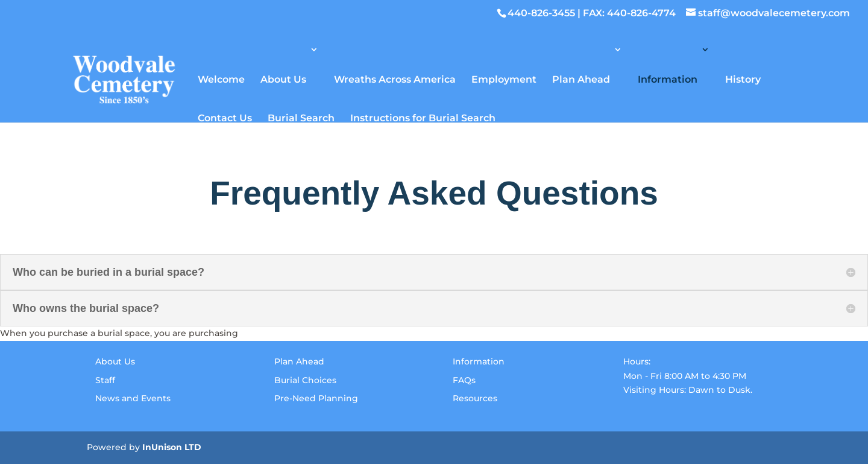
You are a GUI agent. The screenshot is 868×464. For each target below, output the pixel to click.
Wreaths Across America (395, 79)
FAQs (464, 380)
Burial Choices (305, 380)
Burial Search (301, 117)
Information (668, 79)
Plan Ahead (581, 79)
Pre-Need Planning (316, 398)
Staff (105, 380)
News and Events (133, 398)
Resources (475, 398)
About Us (283, 79)
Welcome (221, 79)
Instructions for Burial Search (423, 117)
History (743, 79)
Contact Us (225, 117)
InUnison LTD (172, 447)
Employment (504, 79)
